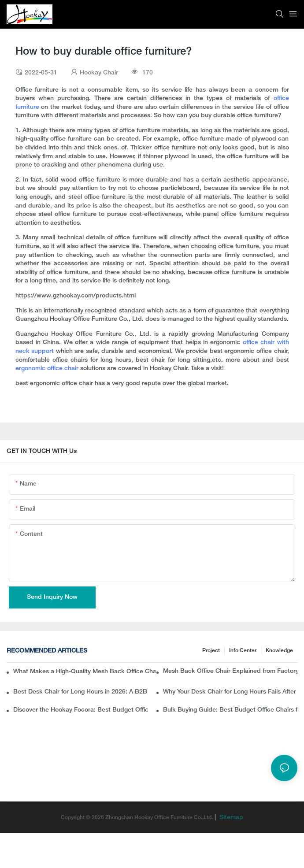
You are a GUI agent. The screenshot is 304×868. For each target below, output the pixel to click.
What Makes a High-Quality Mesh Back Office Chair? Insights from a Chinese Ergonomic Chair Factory (84, 672)
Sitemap (230, 818)
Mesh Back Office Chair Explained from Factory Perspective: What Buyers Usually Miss (230, 671)
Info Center (243, 651)
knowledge (279, 651)
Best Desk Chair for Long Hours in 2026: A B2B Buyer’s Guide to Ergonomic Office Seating (80, 692)
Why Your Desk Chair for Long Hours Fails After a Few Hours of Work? (230, 692)
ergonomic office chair (48, 369)
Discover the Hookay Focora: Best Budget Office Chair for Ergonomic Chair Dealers (80, 710)
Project (211, 651)
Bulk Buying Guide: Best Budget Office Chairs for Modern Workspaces (230, 710)
